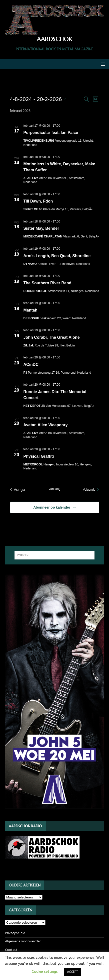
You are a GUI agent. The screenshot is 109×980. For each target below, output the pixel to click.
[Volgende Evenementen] (91, 490)
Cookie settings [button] (45, 972)
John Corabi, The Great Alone (52, 337)
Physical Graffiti (39, 456)
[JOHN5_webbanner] (54, 814)
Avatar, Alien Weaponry (46, 425)
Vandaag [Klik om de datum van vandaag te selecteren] (54, 489)
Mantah (30, 310)
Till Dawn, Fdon (38, 201)
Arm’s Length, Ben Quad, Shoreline (57, 256)
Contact (11, 950)
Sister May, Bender (41, 228)
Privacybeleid (15, 933)
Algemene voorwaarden (23, 941)
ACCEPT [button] (72, 972)
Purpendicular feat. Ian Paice (51, 133)
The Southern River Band (47, 283)
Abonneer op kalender (52, 507)
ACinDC (31, 365)
